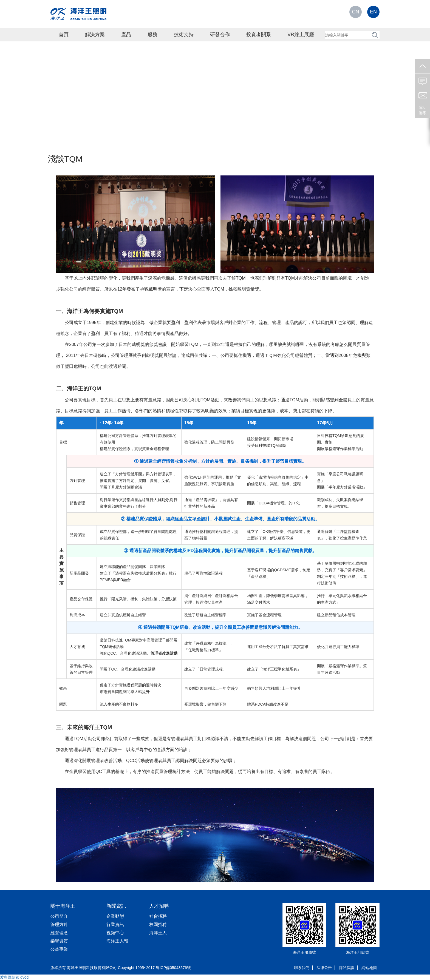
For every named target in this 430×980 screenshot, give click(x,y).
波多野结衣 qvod (14, 977)
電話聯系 (423, 110)
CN (356, 12)
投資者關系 (259, 35)
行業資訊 (115, 924)
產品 (126, 35)
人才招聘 (159, 906)
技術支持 (184, 35)
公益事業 (59, 949)
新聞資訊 (116, 906)
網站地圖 (369, 968)
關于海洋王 (63, 906)
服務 (152, 35)
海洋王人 (158, 933)
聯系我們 (302, 968)
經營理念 (59, 933)
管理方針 (59, 924)
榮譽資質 (59, 941)
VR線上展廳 (301, 35)
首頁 (64, 35)
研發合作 (220, 35)
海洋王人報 (117, 941)
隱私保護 (347, 968)
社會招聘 (158, 916)
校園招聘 (158, 924)
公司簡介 (59, 916)
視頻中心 (115, 933)
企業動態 (115, 916)
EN (373, 12)
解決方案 (95, 35)
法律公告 (324, 968)
